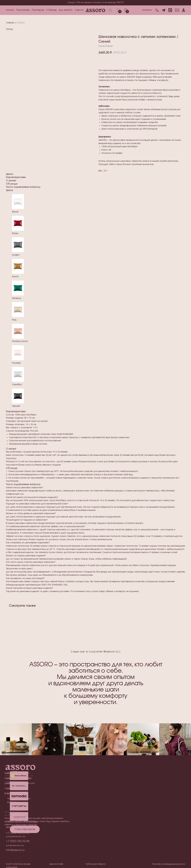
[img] (19, 806)
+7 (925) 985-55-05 (18, 833)
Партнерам (38, 10)
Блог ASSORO (66, 10)
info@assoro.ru (15, 850)
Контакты (147, 10)
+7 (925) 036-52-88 (18, 841)
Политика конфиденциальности (169, 864)
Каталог (10, 10)
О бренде (51, 10)
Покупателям (23, 10)
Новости (79, 10)
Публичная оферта (96, 864)
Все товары (11, 794)
